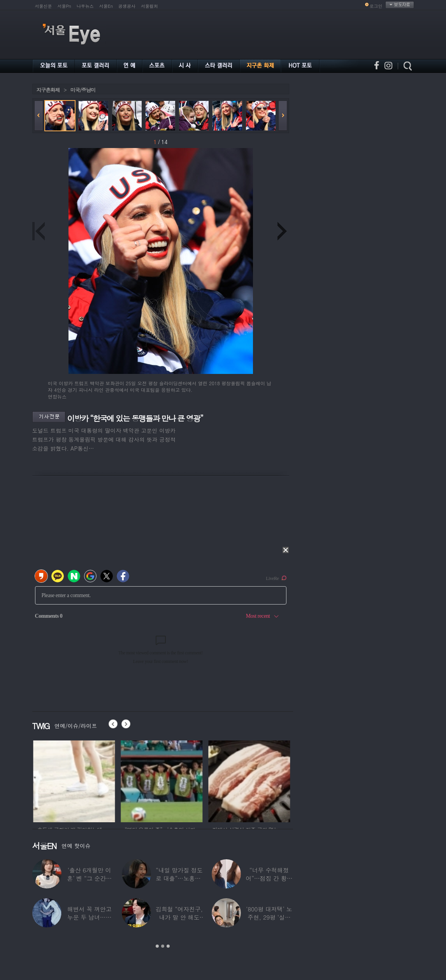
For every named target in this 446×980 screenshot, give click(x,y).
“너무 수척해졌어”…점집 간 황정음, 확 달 (269, 878)
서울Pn (64, 6)
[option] (73, 780)
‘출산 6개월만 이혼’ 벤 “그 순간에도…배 (89, 878)
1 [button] (157, 946)
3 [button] (168, 946)
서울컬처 (149, 6)
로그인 (376, 6)
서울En (106, 6)
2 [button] (163, 946)
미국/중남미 (83, 90)
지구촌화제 (48, 90)
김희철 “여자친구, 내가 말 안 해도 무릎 (179, 917)
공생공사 (127, 6)
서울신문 (44, 6)
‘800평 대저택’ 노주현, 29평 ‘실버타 (269, 917)
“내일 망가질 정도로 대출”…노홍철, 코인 (179, 878)
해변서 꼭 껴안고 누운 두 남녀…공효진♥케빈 (89, 917)
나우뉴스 (85, 6)
